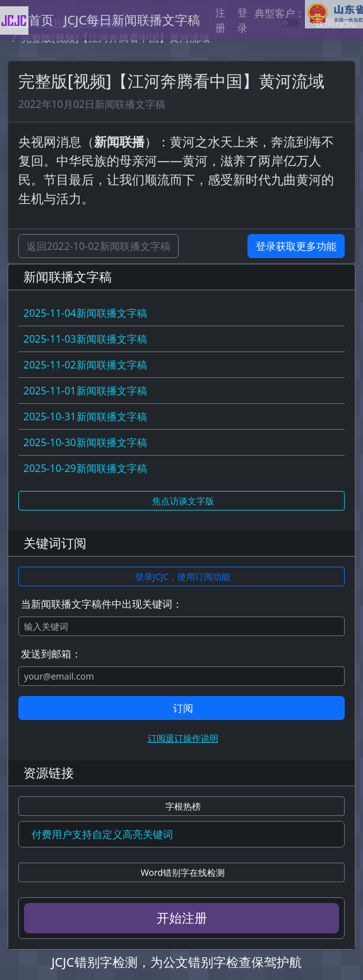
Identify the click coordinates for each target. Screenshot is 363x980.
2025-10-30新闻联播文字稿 (85, 442)
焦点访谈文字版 (183, 501)
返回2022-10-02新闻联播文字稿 (98, 246)
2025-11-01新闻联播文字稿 (85, 391)
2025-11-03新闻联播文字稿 (85, 339)
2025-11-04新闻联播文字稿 (85, 313)
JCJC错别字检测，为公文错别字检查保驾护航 (176, 962)
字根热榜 (183, 806)
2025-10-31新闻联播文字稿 (85, 416)
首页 (41, 20)
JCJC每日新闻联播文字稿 (132, 20)
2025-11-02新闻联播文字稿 (85, 365)
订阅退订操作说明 (183, 738)
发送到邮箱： (51, 654)
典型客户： (309, 14)
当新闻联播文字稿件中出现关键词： (102, 604)
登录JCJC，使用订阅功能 (183, 576)
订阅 (183, 708)
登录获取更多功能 (296, 246)
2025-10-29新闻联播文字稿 (85, 468)
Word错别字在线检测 (183, 872)
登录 (242, 20)
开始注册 (182, 918)
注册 (220, 20)
